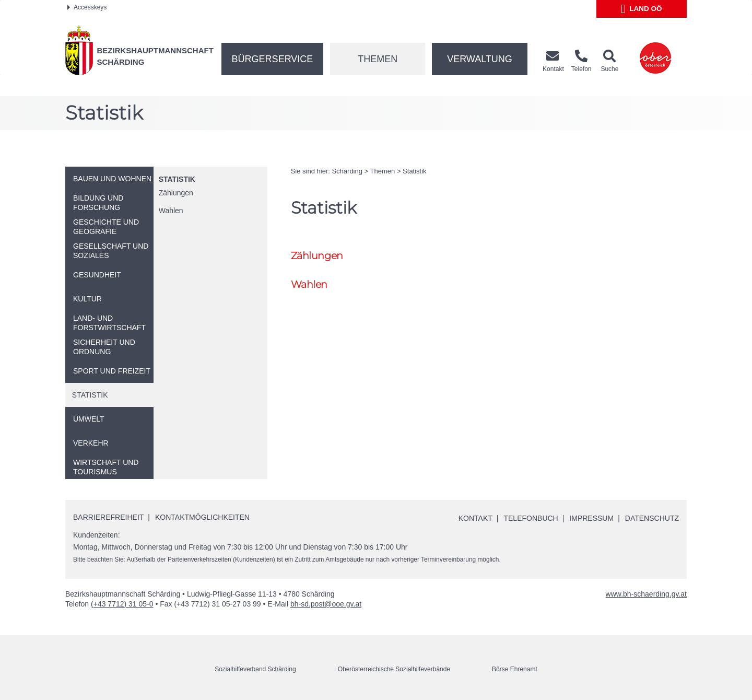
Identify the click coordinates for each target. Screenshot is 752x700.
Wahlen (171, 211)
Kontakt (475, 518)
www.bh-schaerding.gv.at (646, 594)
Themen (378, 59)
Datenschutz (652, 518)
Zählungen (176, 193)
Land (642, 9)
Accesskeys (87, 7)
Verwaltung (480, 59)
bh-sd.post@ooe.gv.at (326, 604)
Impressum (591, 518)
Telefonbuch (531, 518)
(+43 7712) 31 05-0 (122, 604)
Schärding (347, 171)
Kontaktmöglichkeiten (202, 517)
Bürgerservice (273, 59)
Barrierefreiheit (108, 517)
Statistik (177, 179)
